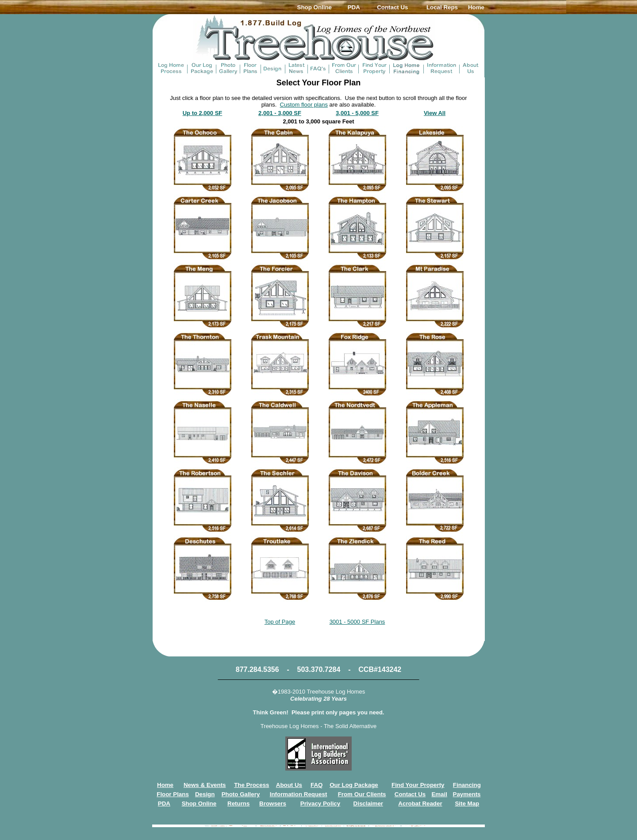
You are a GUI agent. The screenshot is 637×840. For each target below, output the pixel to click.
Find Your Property (418, 785)
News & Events (205, 785)
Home (476, 7)
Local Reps (442, 7)
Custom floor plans (304, 105)
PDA (354, 7)
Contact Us (392, 7)
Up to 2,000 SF (203, 113)
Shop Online (315, 7)
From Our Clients (362, 794)
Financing (467, 785)
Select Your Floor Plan (318, 83)
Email (439, 794)
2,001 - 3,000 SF (280, 113)
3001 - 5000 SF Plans (357, 622)
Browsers (273, 804)
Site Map (467, 804)
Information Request (299, 794)
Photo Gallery (241, 794)
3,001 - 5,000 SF (357, 113)
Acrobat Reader (420, 804)
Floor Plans (173, 794)
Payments (467, 794)
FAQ (317, 785)
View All (435, 113)
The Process (251, 785)
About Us (289, 785)
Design (205, 794)
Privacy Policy (320, 804)
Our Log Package (354, 785)
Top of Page (280, 622)
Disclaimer (368, 804)
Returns (238, 804)
